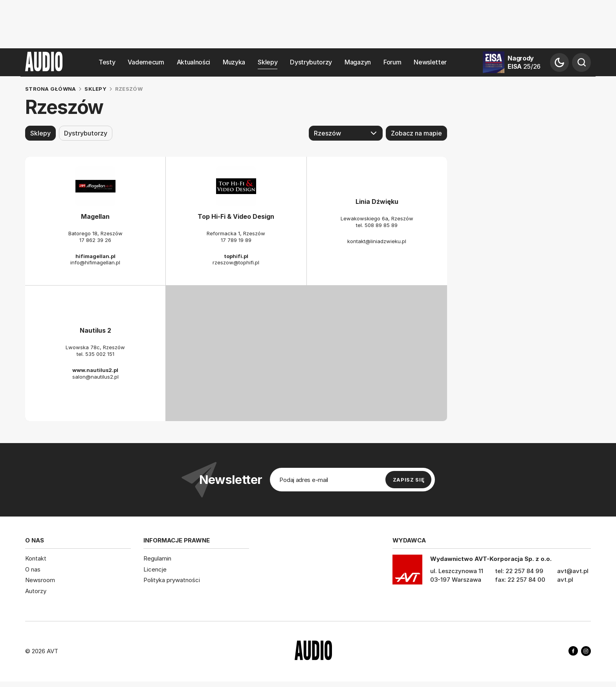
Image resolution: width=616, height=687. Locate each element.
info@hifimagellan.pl (95, 262)
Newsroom (40, 580)
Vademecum (146, 62)
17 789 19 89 (236, 240)
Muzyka (234, 62)
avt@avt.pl (573, 571)
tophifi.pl (236, 256)
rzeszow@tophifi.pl (236, 262)
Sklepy (268, 62)
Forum (392, 62)
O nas (33, 569)
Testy (107, 62)
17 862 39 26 (95, 240)
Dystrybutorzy (311, 62)
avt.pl (565, 580)
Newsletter (430, 62)
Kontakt (36, 558)
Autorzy (36, 591)
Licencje (155, 569)
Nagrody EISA (524, 62)
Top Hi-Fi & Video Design (236, 216)
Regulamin (157, 558)
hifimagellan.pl (95, 256)
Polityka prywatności (172, 580)
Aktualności (193, 62)
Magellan (95, 216)
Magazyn (358, 62)
